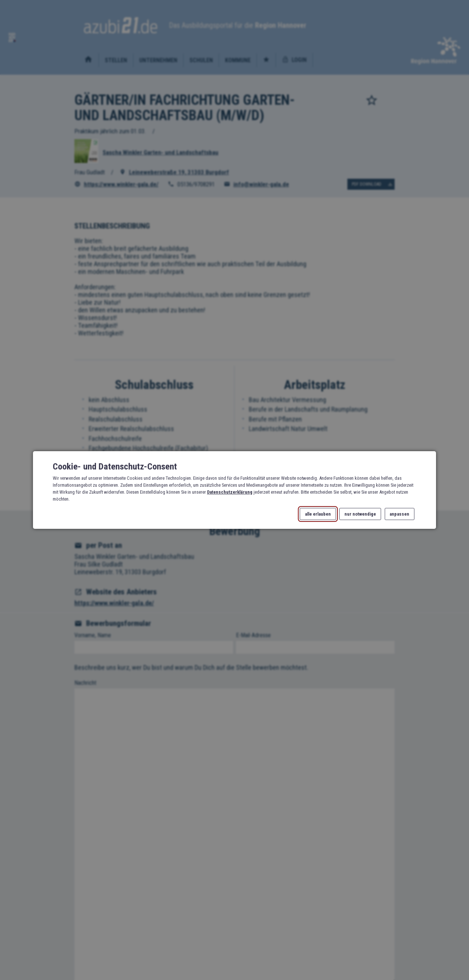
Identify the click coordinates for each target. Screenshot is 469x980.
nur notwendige (360, 514)
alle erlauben (318, 514)
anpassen (399, 514)
